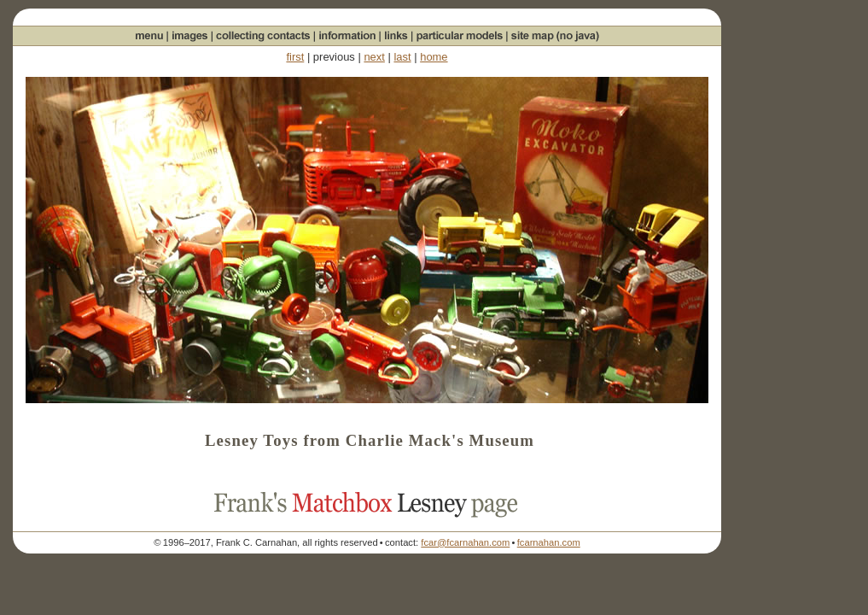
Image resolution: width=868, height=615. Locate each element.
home (434, 57)
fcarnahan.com (549, 542)
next (374, 57)
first (295, 57)
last (402, 57)
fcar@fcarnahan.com (465, 542)
